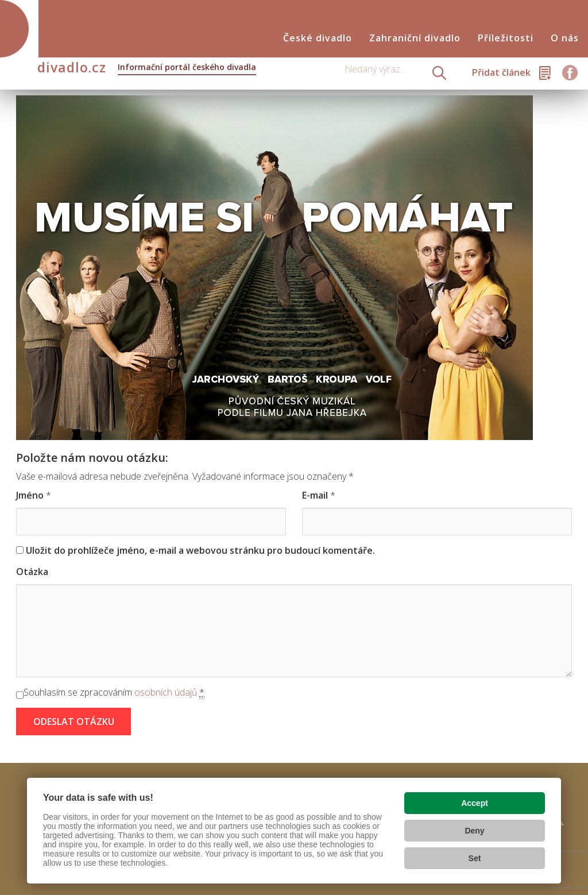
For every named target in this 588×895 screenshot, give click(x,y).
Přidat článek (501, 72)
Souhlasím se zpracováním (114, 693)
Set (475, 858)
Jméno (30, 495)
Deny (474, 831)
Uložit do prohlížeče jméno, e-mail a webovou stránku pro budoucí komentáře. (200, 550)
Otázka (32, 572)
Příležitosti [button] (506, 38)
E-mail (315, 495)
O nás (565, 38)
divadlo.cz (147, 68)
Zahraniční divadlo (415, 38)
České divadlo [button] (318, 38)
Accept (475, 803)
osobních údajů (166, 692)
